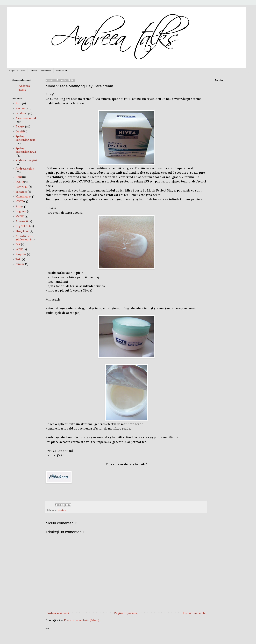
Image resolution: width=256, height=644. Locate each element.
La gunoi (21, 212)
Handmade (23, 197)
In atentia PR (62, 71)
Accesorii (22, 221)
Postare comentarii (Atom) (81, 620)
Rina (19, 207)
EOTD (19, 250)
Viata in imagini (26, 160)
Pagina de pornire (17, 71)
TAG (18, 259)
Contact (33, 71)
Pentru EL (22, 187)
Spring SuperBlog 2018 (26, 138)
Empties (21, 254)
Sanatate (21, 192)
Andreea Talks (24, 88)
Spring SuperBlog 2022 (26, 150)
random (21, 113)
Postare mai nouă (58, 613)
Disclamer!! (46, 71)
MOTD (20, 216)
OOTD (20, 182)
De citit (20, 132)
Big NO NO (23, 226)
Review (62, 510)
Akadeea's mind (26, 118)
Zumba (20, 264)
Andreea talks (25, 169)
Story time (22, 231)
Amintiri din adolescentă (24, 238)
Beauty (20, 127)
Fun (18, 103)
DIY (18, 245)
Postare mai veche (194, 613)
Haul (19, 177)
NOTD (20, 202)
